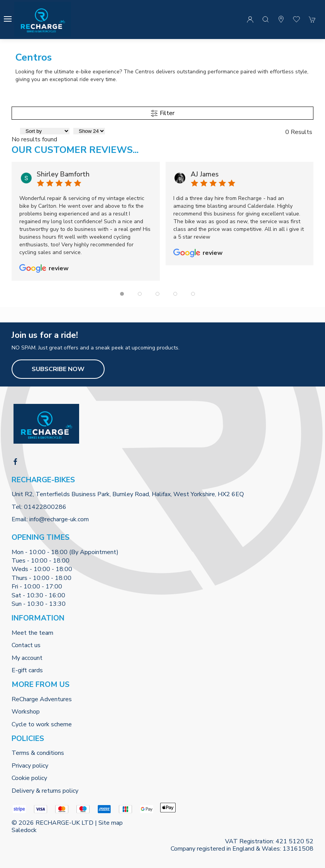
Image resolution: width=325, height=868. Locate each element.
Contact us (26, 645)
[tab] (122, 294)
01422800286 (45, 507)
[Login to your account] (250, 19)
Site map (111, 823)
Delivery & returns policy (45, 791)
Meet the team (32, 633)
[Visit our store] (281, 19)
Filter (162, 113)
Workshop (26, 712)
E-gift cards (27, 670)
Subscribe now (58, 369)
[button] (8, 19)
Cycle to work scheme (42, 724)
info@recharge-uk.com (59, 519)
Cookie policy (29, 778)
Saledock (24, 830)
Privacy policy (30, 766)
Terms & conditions (38, 753)
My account (27, 658)
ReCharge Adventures (42, 699)
